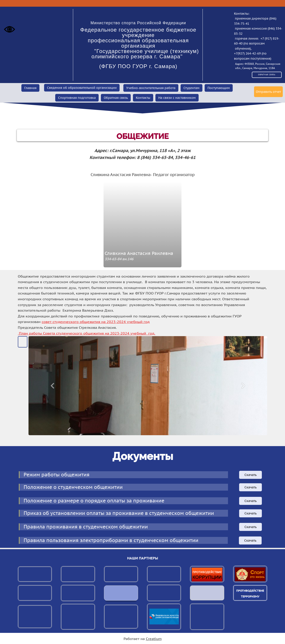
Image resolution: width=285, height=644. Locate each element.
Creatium (154, 639)
